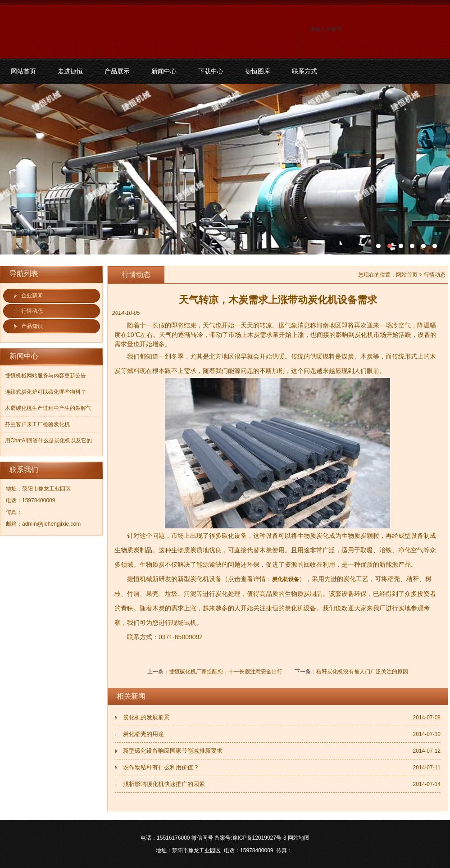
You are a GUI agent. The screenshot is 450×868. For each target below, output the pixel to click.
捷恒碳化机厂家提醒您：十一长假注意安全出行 (226, 672)
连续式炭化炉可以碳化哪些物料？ (45, 392)
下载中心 (211, 71)
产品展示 (117, 71)
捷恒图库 (258, 71)
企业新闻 (32, 295)
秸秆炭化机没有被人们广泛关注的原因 (362, 672)
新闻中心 (164, 71)
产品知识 (32, 326)
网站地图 (299, 838)
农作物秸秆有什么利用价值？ (161, 767)
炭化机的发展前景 (146, 717)
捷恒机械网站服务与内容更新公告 (45, 376)
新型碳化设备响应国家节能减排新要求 (173, 751)
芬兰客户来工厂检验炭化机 (37, 424)
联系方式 (305, 71)
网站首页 (23, 71)
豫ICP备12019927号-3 (259, 838)
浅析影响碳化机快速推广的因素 (164, 784)
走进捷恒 (70, 71)
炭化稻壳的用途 (143, 734)
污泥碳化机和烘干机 (225, 169)
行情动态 (32, 311)
